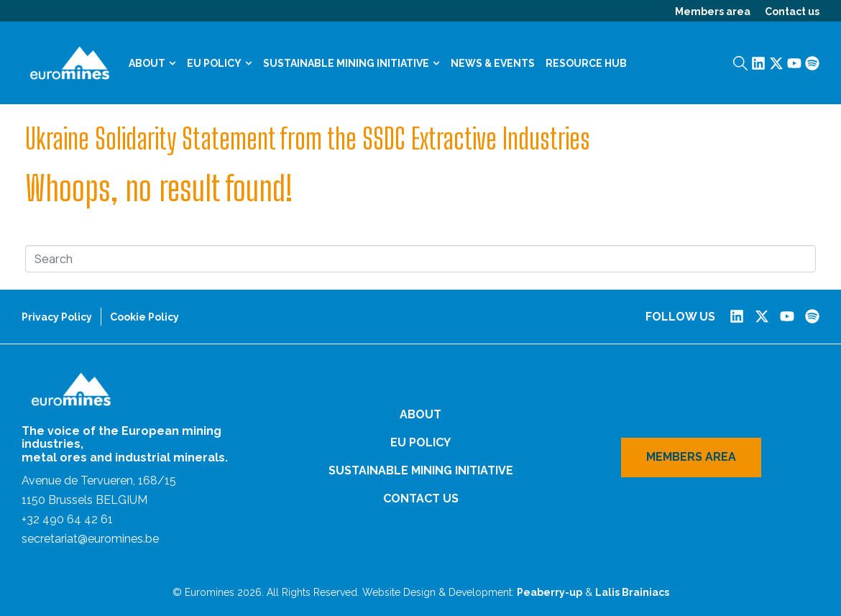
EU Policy (220, 63)
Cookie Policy (144, 317)
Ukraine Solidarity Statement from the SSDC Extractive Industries (308, 139)
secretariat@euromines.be (90, 539)
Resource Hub (586, 63)
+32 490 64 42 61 (67, 519)
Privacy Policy (57, 317)
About (152, 63)
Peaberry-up (550, 592)
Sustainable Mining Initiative (351, 63)
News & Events (493, 63)
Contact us (792, 12)
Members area (713, 12)
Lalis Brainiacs (632, 592)
